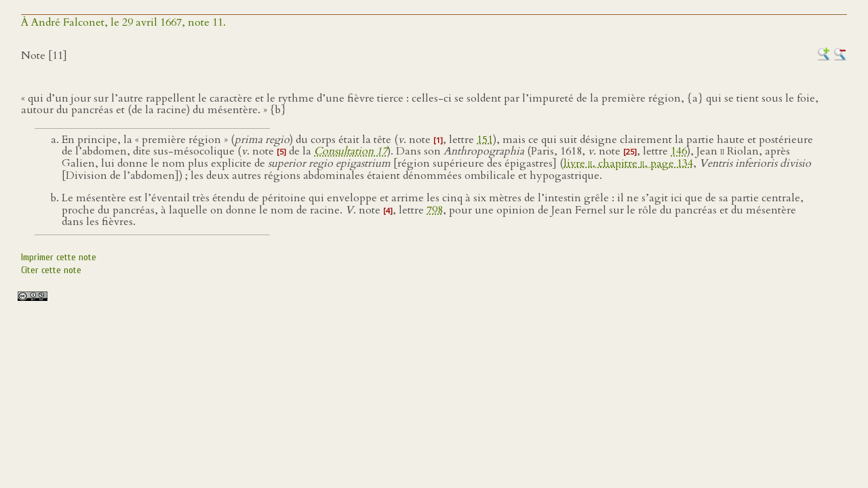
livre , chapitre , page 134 (628, 163)
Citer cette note (51, 270)
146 (679, 151)
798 (435, 210)
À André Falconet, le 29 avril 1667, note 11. (123, 22)
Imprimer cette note (59, 257)
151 (485, 140)
